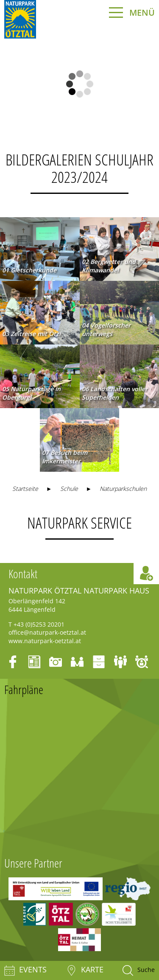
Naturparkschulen (123, 489)
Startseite (25, 489)
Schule (69, 489)
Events (25, 970)
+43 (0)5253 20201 (39, 624)
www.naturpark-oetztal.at (45, 641)
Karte (85, 970)
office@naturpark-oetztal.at (47, 632)
